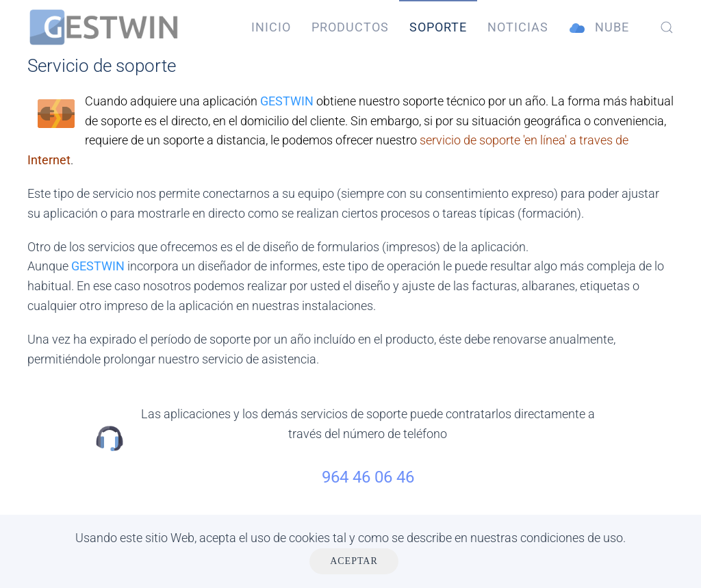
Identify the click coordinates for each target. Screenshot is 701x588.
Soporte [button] (438, 27)
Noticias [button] (518, 27)
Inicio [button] (271, 27)
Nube (599, 28)
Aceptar (354, 561)
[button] (667, 27)
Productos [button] (350, 27)
